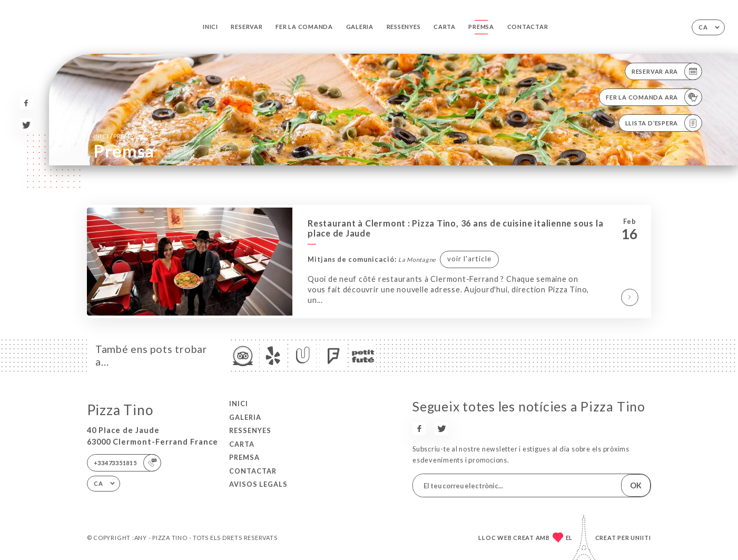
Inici (210, 27)
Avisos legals (258, 484)
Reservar (247, 27)
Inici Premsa (115, 136)
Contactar (528, 27)
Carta (445, 27)
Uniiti (641, 538)
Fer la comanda (304, 27)
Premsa (481, 27)
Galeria (360, 27)
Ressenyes (404, 27)
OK (636, 485)
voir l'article (469, 259)
